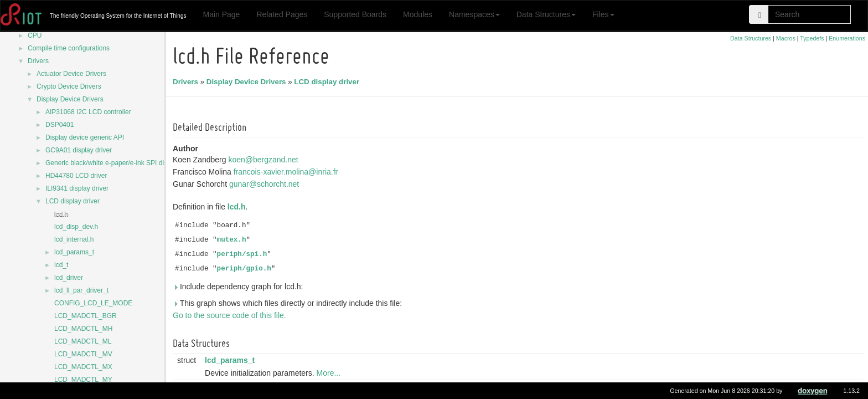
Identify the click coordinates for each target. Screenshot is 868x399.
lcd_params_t (74, 252)
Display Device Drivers (70, 99)
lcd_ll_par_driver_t (81, 290)
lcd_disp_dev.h (76, 227)
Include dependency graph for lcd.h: (240, 287)
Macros (786, 38)
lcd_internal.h (74, 239)
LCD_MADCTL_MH (83, 329)
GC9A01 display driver (79, 150)
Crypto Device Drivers (69, 86)
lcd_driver (69, 278)
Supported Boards (355, 14)
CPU (35, 35)
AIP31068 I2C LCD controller (88, 112)
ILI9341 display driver (77, 188)
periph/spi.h (244, 254)
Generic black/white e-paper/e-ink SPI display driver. (122, 163)
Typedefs (812, 38)
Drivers (38, 61)
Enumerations (847, 38)
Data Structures (546, 14)
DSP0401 (60, 125)
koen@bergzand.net (265, 160)
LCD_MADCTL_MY (83, 380)
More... (330, 373)
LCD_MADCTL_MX (83, 367)
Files (603, 14)
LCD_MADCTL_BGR (86, 316)
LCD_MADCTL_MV (83, 354)
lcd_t (61, 265)
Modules (418, 14)
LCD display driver (73, 201)
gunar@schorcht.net (266, 184)
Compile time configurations (69, 48)
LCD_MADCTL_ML (83, 341)
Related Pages (282, 14)
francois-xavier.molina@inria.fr (288, 172)
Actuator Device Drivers (71, 74)
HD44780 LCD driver (76, 176)
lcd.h (61, 214)
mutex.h (233, 240)
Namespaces (474, 14)
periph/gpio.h (246, 269)
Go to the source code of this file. (231, 315)
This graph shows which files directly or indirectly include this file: (289, 303)
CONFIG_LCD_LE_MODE (93, 303)
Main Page (221, 14)
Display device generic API (85, 137)
